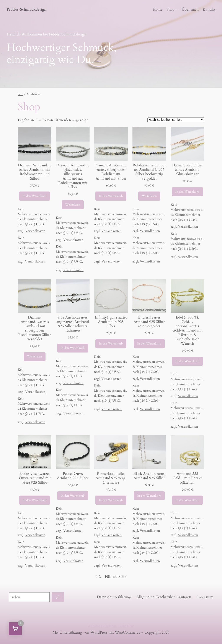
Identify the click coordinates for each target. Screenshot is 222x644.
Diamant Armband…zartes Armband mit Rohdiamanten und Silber (35, 172)
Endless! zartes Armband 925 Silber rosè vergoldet (149, 322)
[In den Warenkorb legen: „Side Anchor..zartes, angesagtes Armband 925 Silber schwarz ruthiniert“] (73, 348)
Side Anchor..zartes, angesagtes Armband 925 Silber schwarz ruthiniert (73, 324)
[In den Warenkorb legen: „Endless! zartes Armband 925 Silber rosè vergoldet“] (149, 344)
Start (21, 94)
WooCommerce (128, 632)
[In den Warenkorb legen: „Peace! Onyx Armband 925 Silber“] (73, 496)
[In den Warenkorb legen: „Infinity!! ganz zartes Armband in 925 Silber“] (111, 344)
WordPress (99, 632)
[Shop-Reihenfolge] (176, 120)
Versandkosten (35, 231)
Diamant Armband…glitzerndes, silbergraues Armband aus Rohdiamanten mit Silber (73, 176)
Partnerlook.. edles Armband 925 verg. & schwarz (111, 478)
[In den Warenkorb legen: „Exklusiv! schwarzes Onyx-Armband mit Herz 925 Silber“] (35, 500)
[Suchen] (58, 597)
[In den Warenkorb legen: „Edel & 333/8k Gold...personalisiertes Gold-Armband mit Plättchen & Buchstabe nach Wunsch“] (187, 361)
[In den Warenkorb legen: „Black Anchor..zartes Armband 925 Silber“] (149, 496)
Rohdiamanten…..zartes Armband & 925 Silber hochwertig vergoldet (149, 172)
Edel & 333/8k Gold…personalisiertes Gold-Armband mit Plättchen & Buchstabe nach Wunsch (187, 331)
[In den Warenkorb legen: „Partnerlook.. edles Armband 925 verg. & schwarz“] (111, 500)
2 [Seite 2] (100, 577)
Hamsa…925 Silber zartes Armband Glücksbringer (187, 170)
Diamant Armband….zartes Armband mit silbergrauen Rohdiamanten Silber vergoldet (35, 328)
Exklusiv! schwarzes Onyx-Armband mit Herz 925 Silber (35, 478)
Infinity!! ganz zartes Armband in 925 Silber (111, 322)
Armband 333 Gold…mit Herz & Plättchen (187, 478)
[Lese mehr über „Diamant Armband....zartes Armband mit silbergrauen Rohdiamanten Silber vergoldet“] (35, 357)
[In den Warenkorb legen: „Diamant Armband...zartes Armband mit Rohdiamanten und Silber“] (35, 196)
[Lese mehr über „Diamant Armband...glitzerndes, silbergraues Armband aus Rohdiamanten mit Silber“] (73, 205)
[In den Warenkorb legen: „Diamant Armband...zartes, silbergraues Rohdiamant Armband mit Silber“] (111, 196)
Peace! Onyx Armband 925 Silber (73, 476)
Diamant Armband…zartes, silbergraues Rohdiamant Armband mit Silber (111, 172)
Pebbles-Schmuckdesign (27, 9)
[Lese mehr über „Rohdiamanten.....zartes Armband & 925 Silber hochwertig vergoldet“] (149, 196)
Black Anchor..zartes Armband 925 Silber (149, 476)
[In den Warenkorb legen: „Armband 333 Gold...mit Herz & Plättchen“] (187, 500)
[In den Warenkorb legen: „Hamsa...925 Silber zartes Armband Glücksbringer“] (187, 192)
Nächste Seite (116, 577)
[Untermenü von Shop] (176, 10)
